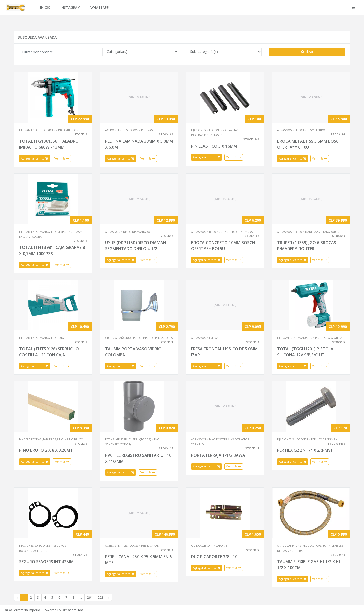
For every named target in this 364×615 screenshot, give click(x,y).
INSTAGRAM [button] (70, 7)
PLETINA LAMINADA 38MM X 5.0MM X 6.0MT (139, 144)
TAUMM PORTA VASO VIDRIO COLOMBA (133, 352)
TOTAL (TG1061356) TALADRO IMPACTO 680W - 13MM (49, 144)
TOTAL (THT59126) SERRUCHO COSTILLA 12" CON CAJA (49, 352)
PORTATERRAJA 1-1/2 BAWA (218, 455)
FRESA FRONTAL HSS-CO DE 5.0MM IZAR (224, 352)
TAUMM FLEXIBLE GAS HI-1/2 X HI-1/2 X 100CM (309, 565)
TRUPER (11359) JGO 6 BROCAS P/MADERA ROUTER (307, 246)
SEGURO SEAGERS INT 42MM (46, 562)
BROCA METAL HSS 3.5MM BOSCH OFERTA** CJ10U (309, 144)
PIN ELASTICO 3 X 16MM (214, 146)
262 (100, 597)
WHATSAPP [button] (100, 7)
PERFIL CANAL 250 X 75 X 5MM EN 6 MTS (138, 560)
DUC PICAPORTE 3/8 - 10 (214, 557)
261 (90, 597)
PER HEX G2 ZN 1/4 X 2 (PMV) (305, 450)
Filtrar (307, 52)
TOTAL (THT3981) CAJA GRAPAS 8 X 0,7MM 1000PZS (52, 250)
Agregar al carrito (35, 158)
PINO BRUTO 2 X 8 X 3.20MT (46, 450)
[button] (354, 8)
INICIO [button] (45, 7)
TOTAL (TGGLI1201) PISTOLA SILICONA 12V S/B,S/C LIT (305, 352)
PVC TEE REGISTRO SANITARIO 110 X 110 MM (138, 458)
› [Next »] (109, 597)
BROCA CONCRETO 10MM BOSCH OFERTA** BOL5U (223, 246)
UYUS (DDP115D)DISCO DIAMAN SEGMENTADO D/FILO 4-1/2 (136, 246)
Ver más (62, 158)
